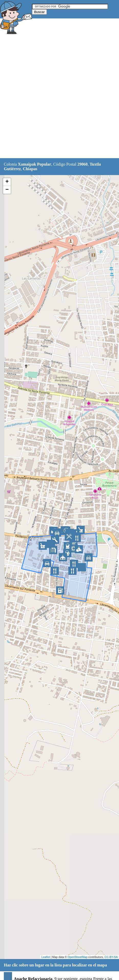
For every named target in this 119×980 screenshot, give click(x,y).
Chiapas (30, 169)
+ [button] (7, 182)
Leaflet (46, 957)
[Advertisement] (59, 97)
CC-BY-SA (111, 957)
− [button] (7, 190)
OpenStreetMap (78, 957)
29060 (82, 164)
